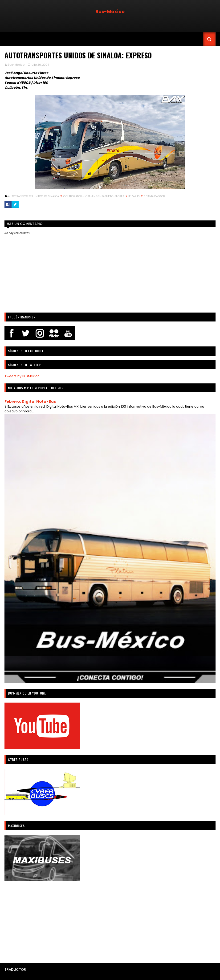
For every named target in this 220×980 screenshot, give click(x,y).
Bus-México (110, 12)
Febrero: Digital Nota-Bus (30, 401)
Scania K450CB (154, 196)
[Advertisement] (110, 920)
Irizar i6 (134, 196)
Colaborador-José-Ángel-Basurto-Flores (94, 196)
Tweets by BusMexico (22, 376)
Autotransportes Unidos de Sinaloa (34, 196)
